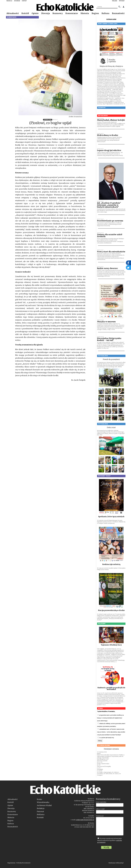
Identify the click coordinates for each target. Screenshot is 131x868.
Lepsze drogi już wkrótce (109, 150)
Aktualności (13, 13)
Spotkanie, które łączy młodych (111, 517)
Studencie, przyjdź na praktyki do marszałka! (111, 688)
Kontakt (40, 817)
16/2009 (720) (48, 120)
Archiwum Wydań (44, 805)
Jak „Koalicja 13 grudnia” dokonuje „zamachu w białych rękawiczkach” (109, 205)
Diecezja (46, 13)
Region (95, 13)
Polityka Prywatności (23, 863)
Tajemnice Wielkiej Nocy (111, 645)
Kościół (25, 13)
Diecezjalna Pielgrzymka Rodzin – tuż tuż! (109, 339)
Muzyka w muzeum (106, 322)
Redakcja (41, 808)
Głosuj (100, 741)
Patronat (40, 811)
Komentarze (72, 13)
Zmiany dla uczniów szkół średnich (110, 236)
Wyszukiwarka (43, 802)
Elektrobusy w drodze (108, 135)
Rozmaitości (118, 13)
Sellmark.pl (120, 863)
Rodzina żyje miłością (111, 564)
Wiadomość (100, 816)
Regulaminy (11, 863)
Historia (85, 13)
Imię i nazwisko (101, 802)
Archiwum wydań (111, 19)
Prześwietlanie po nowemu (110, 221)
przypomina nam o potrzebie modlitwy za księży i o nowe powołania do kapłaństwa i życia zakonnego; (110, 718)
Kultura (105, 13)
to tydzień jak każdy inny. (106, 738)
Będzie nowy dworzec (107, 268)
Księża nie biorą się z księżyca (111, 66)
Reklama (41, 814)
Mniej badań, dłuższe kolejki (111, 120)
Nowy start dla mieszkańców (111, 252)
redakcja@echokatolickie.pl (85, 820)
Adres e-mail (100, 809)
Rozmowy (58, 13)
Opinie (35, 13)
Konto (39, 799)
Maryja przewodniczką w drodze (111, 610)
